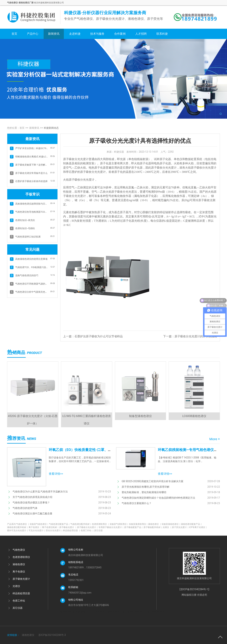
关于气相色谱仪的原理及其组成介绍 (32, 497)
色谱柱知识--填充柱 (25, 220)
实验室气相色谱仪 (39, 524)
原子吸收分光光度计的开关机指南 (196, 336)
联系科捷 (162, 34)
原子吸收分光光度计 (87, 527)
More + (215, 439)
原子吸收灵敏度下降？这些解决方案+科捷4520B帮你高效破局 (32, 165)
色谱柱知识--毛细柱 (25, 228)
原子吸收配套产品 (133, 527)
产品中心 (33, 34)
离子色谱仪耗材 (50, 527)
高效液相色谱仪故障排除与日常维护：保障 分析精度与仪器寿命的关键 (32, 204)
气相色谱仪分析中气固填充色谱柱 (32, 292)
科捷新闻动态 (51, 128)
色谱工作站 (87, 530)
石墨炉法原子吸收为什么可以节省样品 (99, 336)
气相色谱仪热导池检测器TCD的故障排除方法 (32, 212)
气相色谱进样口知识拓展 (28, 237)
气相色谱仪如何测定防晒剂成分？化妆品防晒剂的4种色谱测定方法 (158, 498)
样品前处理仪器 (71, 530)
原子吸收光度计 (68, 527)
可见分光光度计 (37, 530)
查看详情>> (56, 474)
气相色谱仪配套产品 (59, 524)
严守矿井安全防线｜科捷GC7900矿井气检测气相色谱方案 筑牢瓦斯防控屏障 (32, 148)
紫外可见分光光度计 (17, 530)
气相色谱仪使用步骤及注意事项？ (31, 503)
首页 (14, 34)
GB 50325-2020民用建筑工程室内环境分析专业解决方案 (153, 481)
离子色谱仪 (35, 527)
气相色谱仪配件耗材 (81, 524)
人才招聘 (141, 34)
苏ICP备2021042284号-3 (52, 635)
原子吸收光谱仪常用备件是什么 (31, 173)
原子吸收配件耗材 (153, 527)
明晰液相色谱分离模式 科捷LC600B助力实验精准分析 (32, 157)
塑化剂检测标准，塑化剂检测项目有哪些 (144, 492)
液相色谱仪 (154, 524)
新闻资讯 (54, 34)
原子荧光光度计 (180, 527)
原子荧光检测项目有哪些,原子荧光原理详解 (146, 487)
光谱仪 (167, 527)
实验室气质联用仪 (119, 524)
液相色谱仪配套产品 (191, 524)
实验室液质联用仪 (138, 524)
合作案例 (120, 34)
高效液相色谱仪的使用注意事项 (31, 259)
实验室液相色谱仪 (171, 524)
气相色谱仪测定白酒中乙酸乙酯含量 (32, 514)
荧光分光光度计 (54, 530)
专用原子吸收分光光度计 (111, 527)
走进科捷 (75, 34)
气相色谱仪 (22, 524)
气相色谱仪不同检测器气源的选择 (32, 284)
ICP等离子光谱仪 (198, 527)
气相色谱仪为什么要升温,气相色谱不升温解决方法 (40, 492)
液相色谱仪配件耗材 (17, 527)
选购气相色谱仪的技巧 (27, 275)
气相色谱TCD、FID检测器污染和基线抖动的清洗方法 (32, 267)
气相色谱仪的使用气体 (25, 508)
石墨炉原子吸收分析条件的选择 (31, 181)
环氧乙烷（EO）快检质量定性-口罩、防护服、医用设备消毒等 (98, 450)
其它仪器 (98, 530)
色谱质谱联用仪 (100, 524)
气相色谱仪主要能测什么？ (137, 503)
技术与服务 (97, 34)
